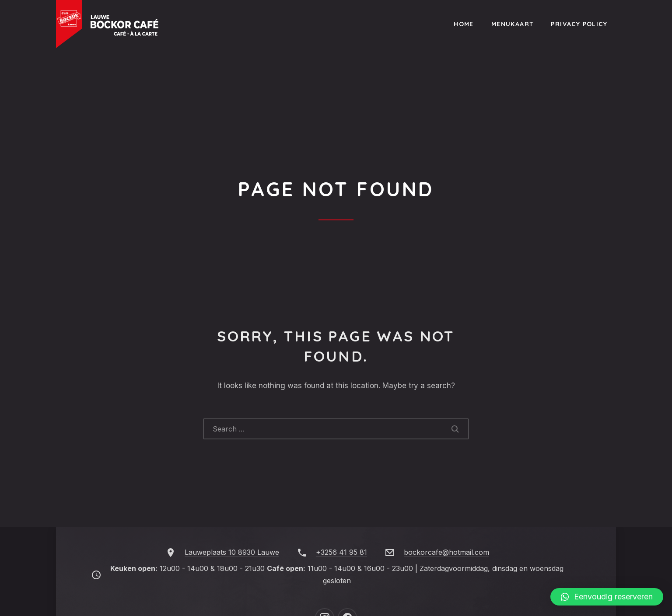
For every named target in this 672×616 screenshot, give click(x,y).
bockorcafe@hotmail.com (446, 552)
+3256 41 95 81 (341, 552)
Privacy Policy (579, 24)
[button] (607, 597)
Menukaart (513, 24)
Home (464, 24)
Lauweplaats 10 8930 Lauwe (232, 552)
